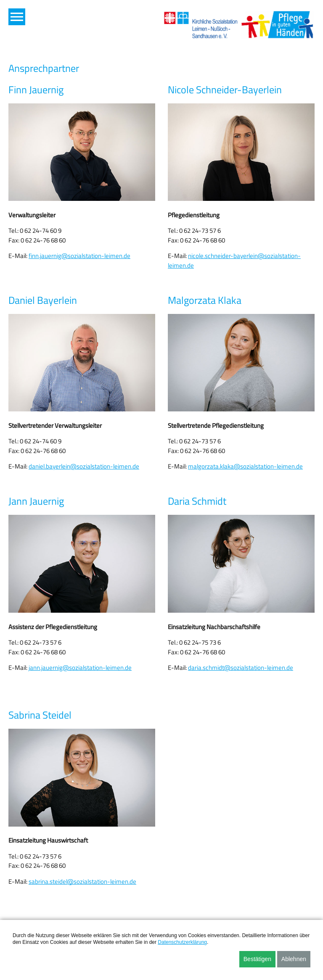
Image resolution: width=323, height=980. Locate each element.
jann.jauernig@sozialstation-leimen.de (80, 668)
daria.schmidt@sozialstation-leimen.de (241, 668)
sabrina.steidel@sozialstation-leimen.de (82, 881)
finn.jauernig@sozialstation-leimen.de (79, 256)
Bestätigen (257, 959)
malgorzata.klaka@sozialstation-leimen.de (245, 466)
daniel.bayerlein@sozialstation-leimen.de (84, 466)
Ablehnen (294, 959)
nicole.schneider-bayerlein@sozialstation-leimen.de (234, 261)
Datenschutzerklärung (182, 942)
